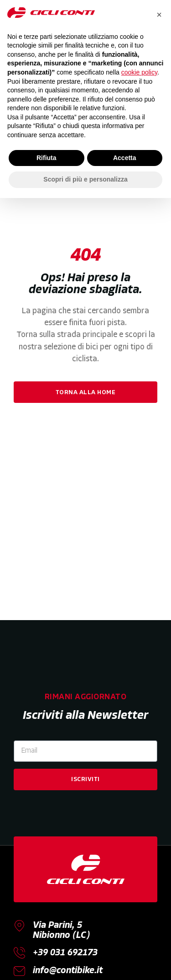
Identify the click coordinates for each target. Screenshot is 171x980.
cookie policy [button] (139, 72)
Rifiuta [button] (47, 158)
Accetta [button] (125, 158)
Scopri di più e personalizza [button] (85, 179)
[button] (159, 15)
